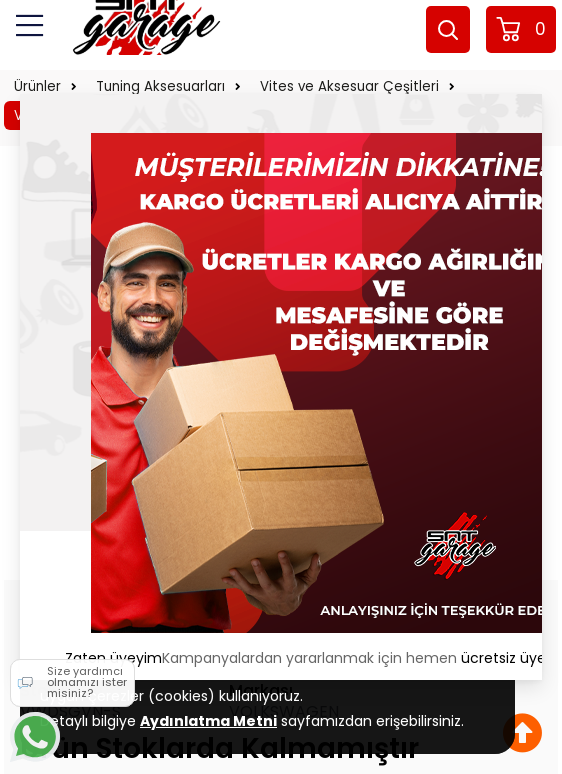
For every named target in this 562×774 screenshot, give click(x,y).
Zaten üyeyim (113, 658)
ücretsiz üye (503, 658)
